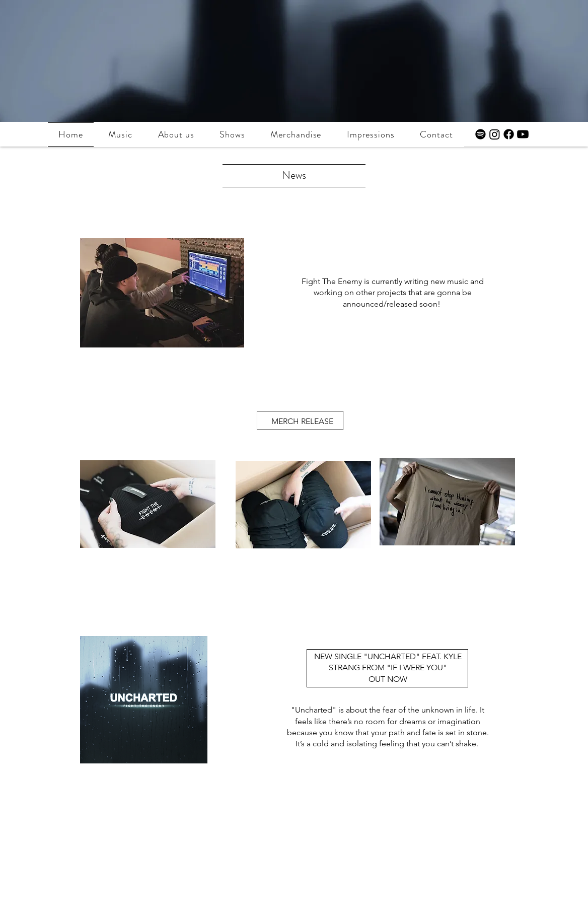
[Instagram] (495, 134)
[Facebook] (509, 134)
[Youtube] (523, 134)
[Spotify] (481, 134)
